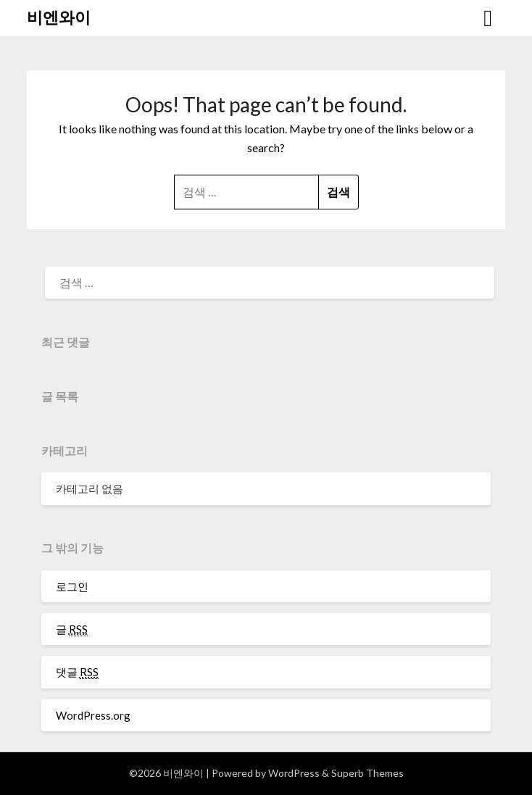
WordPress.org (93, 715)
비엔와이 (59, 17)
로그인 (72, 586)
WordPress (294, 773)
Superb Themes (367, 773)
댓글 (77, 672)
